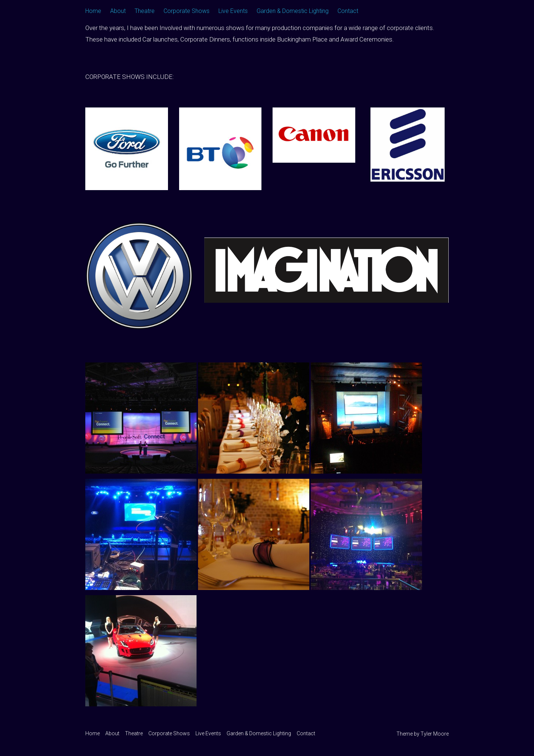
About (118, 11)
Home (93, 11)
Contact (348, 11)
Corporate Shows (187, 11)
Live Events (233, 11)
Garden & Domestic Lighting (293, 11)
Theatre (145, 11)
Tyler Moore (435, 734)
